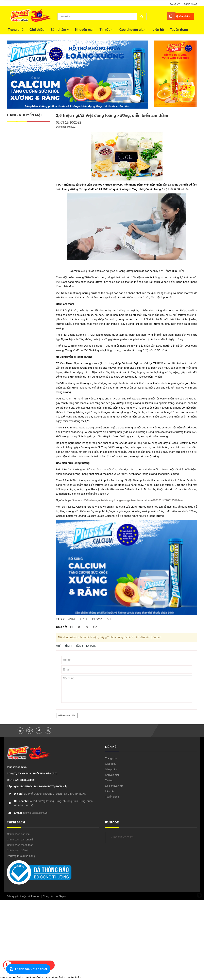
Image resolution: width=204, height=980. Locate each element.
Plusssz (97, 619)
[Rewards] (28, 969)
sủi (109, 619)
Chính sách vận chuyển (21, 840)
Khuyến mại (84, 30)
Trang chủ (16, 30)
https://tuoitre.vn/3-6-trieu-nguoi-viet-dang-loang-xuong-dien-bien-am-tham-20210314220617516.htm (124, 500)
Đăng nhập (191, 4)
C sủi (83, 619)
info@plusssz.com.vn (31, 813)
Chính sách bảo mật (19, 834)
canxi (72, 619)
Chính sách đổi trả (18, 850)
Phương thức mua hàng (21, 856)
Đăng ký (175, 4)
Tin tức (106, 30)
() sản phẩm (183, 16)
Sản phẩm (60, 30)
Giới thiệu (37, 30)
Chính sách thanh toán (20, 845)
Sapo (62, 896)
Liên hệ (158, 30)
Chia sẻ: (62, 627)
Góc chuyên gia (133, 30)
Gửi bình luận (67, 715)
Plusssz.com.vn (122, 837)
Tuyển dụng (179, 30)
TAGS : (61, 619)
